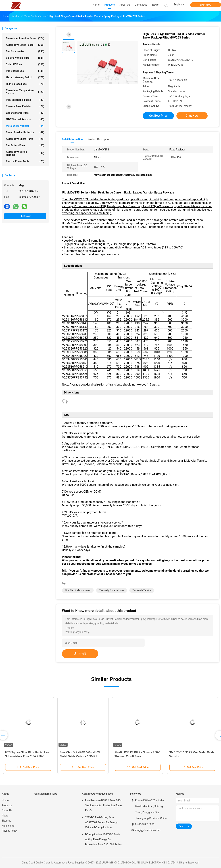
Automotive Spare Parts (25, 139)
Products (7, 805)
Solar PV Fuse (25, 64)
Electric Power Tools (25, 161)
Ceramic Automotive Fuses (25, 38)
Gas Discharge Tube (25, 113)
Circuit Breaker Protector (25, 132)
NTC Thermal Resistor (25, 119)
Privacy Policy (10, 831)
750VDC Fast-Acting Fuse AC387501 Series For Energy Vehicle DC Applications (101, 822)
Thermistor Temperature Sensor (25, 92)
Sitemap (6, 821)
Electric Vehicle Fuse (25, 58)
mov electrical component (78, 590)
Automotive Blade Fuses (25, 45)
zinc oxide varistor (142, 590)
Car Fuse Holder (25, 51)
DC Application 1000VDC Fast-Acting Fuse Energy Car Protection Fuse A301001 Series (103, 839)
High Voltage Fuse (25, 84)
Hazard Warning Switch (25, 77)
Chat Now (206, 5)
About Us (7, 810)
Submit (80, 654)
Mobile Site (8, 826)
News (5, 816)
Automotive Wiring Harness (25, 153)
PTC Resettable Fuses (25, 100)
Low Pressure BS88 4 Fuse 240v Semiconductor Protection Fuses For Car (104, 805)
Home (5, 800)
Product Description (99, 139)
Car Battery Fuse (25, 145)
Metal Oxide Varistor (25, 126)
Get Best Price (158, 116)
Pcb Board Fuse (25, 71)
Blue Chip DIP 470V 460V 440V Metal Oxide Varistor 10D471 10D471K (80, 756)
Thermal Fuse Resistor (25, 106)
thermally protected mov (111, 590)
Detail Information (72, 139)
